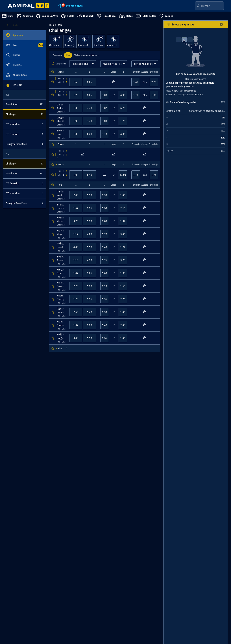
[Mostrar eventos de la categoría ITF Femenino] (25, 134)
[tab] (57, 55)
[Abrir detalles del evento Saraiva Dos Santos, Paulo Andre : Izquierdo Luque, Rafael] (61, 175)
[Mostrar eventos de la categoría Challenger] (25, 114)
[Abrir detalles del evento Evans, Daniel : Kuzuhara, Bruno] (61, 208)
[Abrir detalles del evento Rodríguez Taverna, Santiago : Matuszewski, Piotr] (61, 154)
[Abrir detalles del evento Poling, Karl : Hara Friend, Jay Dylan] (61, 247)
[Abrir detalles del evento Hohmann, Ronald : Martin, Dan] (61, 221)
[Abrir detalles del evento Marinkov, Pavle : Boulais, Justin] (61, 286)
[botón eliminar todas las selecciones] (169, 24)
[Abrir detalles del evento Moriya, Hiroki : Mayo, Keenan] (61, 234)
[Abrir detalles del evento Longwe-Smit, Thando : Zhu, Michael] (61, 121)
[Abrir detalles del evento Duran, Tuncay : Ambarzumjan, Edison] (61, 108)
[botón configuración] (221, 24)
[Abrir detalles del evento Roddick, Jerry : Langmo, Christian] (61, 338)
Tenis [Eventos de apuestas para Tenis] (59, 25)
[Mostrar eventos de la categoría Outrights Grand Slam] (25, 144)
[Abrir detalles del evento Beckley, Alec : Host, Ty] (61, 134)
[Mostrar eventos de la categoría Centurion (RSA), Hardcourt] (56, 42)
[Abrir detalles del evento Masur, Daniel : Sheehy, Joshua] (61, 299)
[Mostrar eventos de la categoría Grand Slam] (25, 104)
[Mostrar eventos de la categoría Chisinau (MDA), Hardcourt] (70, 42)
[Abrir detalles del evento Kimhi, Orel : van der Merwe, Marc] (61, 95)
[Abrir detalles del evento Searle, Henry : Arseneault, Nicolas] (61, 260)
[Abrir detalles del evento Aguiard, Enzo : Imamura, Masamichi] (61, 312)
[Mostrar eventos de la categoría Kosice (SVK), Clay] (84, 42)
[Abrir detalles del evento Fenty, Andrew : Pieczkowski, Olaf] (61, 273)
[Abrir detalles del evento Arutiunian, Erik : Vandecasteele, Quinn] (61, 195)
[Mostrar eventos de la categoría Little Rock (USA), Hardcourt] (99, 42)
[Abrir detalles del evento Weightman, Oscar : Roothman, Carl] (61, 82)
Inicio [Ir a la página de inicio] (52, 25)
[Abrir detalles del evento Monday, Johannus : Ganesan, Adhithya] (61, 325)
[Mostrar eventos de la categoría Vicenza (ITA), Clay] (113, 42)
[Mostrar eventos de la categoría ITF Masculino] (25, 124)
